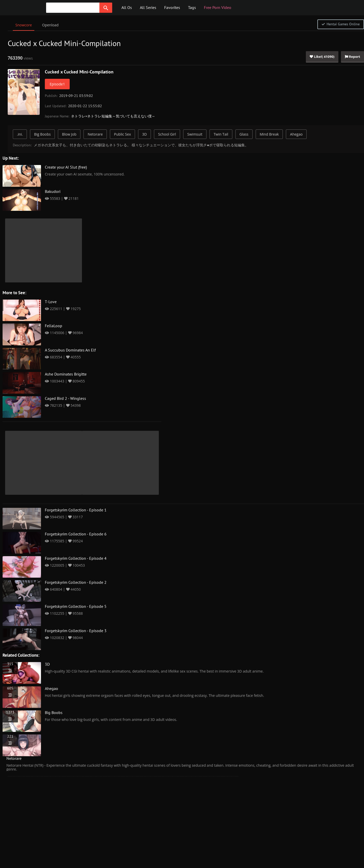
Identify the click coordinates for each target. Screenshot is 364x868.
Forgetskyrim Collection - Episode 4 (76, 558)
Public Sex (122, 134)
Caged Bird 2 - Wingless (65, 399)
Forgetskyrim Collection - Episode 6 (76, 534)
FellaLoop (54, 326)
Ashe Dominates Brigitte (66, 374)
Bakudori (53, 192)
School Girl (167, 134)
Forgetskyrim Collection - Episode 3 (76, 631)
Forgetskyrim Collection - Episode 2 (76, 583)
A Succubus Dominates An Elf (70, 350)
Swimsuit (195, 134)
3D (144, 134)
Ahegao (296, 134)
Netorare (95, 134)
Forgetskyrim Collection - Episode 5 (76, 607)
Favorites (172, 8)
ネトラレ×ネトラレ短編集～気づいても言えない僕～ (113, 116)
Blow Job (69, 134)
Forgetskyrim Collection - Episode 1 (76, 510)
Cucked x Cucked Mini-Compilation (79, 72)
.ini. (20, 134)
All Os (127, 8)
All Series (148, 8)
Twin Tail (221, 134)
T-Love (51, 302)
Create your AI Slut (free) (66, 167)
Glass (244, 134)
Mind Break (269, 134)
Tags (192, 8)
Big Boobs (42, 134)
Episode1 (57, 84)
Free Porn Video (218, 8)
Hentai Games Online (341, 24)
